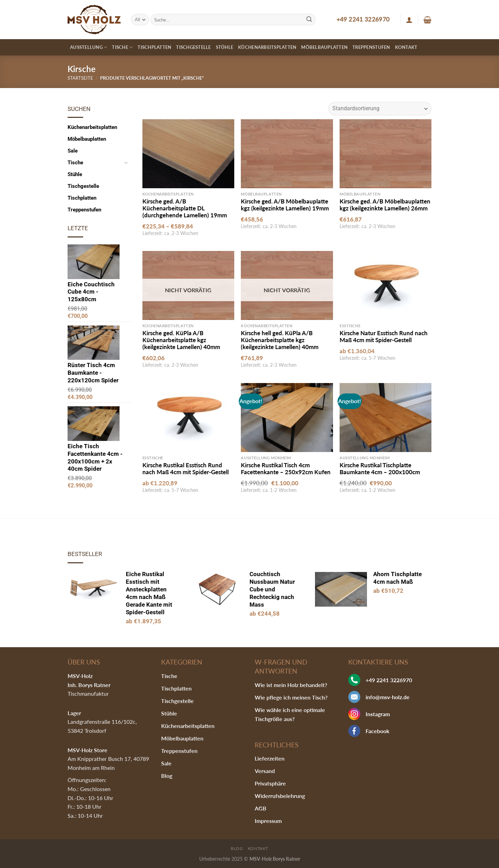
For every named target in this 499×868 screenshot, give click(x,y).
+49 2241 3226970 (363, 19)
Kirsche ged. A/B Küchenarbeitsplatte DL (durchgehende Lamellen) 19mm (185, 208)
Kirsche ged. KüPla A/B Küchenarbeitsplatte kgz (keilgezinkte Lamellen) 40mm (181, 340)
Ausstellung (89, 47)
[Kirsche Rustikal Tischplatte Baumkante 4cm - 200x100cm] (386, 418)
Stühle (225, 47)
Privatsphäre (270, 783)
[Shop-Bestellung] (380, 109)
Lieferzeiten (270, 758)
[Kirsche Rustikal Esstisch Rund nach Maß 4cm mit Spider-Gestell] (188, 418)
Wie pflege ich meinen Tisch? (291, 697)
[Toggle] (126, 163)
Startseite (80, 78)
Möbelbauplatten (324, 47)
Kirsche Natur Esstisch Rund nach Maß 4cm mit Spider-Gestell (384, 337)
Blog (167, 776)
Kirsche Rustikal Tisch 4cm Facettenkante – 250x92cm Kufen (286, 469)
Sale (73, 151)
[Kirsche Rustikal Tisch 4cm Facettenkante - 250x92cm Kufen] (287, 418)
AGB (261, 808)
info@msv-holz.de (388, 697)
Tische (122, 47)
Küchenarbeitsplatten (267, 47)
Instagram (378, 714)
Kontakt (406, 47)
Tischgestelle (193, 47)
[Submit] (309, 20)
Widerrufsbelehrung (280, 796)
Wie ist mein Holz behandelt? (291, 685)
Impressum (268, 821)
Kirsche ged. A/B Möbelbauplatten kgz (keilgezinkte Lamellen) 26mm (385, 205)
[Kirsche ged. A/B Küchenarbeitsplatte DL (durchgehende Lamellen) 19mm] (188, 154)
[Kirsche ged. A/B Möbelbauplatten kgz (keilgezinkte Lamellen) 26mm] (386, 154)
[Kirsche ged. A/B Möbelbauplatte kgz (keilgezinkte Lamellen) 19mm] (287, 154)
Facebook (378, 731)
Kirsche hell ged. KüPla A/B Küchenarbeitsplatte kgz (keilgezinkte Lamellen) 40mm (280, 340)
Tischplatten (154, 47)
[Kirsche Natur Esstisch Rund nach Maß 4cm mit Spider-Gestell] (386, 285)
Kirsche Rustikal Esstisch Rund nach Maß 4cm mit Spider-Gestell (186, 469)
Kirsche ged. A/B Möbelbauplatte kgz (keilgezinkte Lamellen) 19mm (285, 205)
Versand (265, 771)
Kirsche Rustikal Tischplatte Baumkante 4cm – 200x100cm (380, 469)
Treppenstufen (371, 47)
